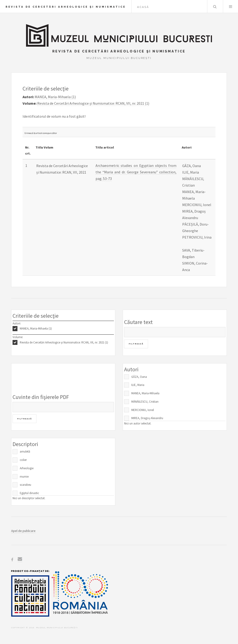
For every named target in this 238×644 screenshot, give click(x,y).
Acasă (143, 7)
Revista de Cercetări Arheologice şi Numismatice (66, 7)
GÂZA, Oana (139, 377)
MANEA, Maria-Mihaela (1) (36, 328)
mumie (24, 477)
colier (23, 460)
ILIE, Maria (138, 385)
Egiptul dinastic (29, 493)
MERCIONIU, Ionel (143, 410)
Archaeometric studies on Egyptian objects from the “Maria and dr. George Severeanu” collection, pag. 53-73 (136, 172)
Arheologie (27, 468)
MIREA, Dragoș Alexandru (147, 418)
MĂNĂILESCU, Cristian (145, 402)
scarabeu (25, 485)
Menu (231, 6)
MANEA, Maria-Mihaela (145, 393)
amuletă (25, 451)
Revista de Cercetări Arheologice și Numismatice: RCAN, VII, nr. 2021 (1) (64, 342)
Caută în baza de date (215, 6)
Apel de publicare (23, 531)
